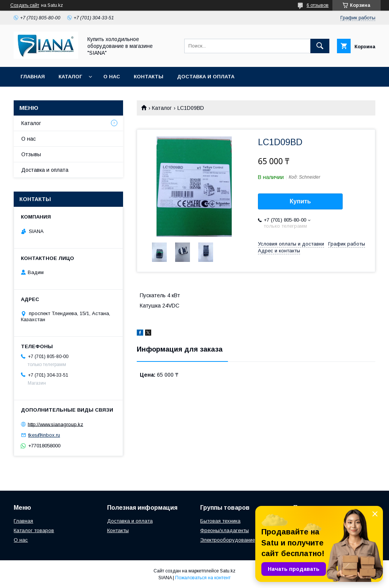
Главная (33, 77)
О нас (112, 77)
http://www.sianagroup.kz (55, 424)
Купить (300, 201)
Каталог (70, 77)
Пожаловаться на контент (203, 578)
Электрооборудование (228, 540)
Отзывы (31, 154)
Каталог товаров (34, 530)
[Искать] (320, 46)
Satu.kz (228, 571)
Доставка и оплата (206, 77)
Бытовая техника (220, 521)
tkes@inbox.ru (44, 435)
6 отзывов (318, 5)
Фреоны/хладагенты (225, 530)
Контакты (149, 77)
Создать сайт (25, 5)
